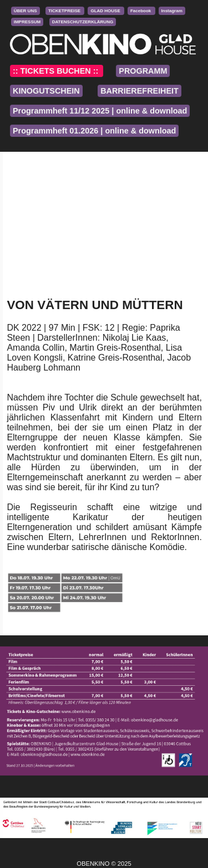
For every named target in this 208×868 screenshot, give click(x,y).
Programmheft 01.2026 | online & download (94, 131)
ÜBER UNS (26, 11)
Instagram (172, 11)
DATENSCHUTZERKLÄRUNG (83, 22)
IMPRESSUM (27, 22)
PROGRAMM (143, 71)
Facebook (141, 11)
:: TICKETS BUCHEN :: (57, 71)
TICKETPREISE (65, 11)
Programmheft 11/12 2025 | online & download (100, 111)
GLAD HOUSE (106, 11)
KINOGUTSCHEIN (46, 91)
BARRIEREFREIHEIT (139, 91)
